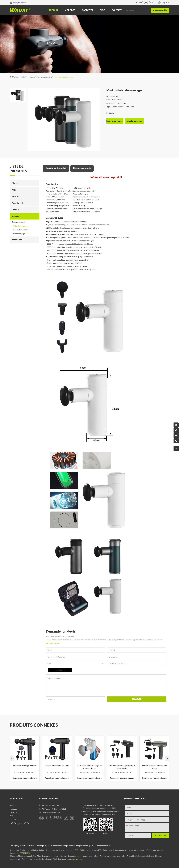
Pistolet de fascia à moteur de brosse (154, 767)
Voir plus (25, 853)
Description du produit (56, 168)
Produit (54, 10)
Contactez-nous (48, 799)
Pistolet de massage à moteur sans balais (122, 767)
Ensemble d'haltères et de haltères (141, 856)
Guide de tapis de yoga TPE (91, 850)
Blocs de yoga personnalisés (48, 856)
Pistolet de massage (44, 77)
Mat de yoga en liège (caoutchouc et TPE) (63, 850)
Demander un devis (82, 168)
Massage (31, 77)
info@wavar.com (20, 3)
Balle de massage (18, 234)
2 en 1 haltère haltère (37, 850)
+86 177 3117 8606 (58, 809)
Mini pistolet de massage (63, 77)
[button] (12, 758)
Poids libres (18, 203)
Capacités (87, 10)
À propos (70, 10)
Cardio (16, 210)
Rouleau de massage (20, 230)
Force (15, 196)
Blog (102, 10)
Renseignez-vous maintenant (25, 778)
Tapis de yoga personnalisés (64, 859)
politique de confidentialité (100, 846)
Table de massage (19, 222)
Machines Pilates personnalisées (23, 856)
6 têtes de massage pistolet (25, 766)
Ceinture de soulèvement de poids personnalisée (80, 856)
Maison (15, 77)
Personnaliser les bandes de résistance (37, 859)
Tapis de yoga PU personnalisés (115, 850)
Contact (117, 10)
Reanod (85, 846)
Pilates (16, 183)
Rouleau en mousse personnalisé (113, 856)
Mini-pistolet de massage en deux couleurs (89, 767)
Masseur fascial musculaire (57, 766)
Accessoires (18, 240)
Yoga (15, 190)
